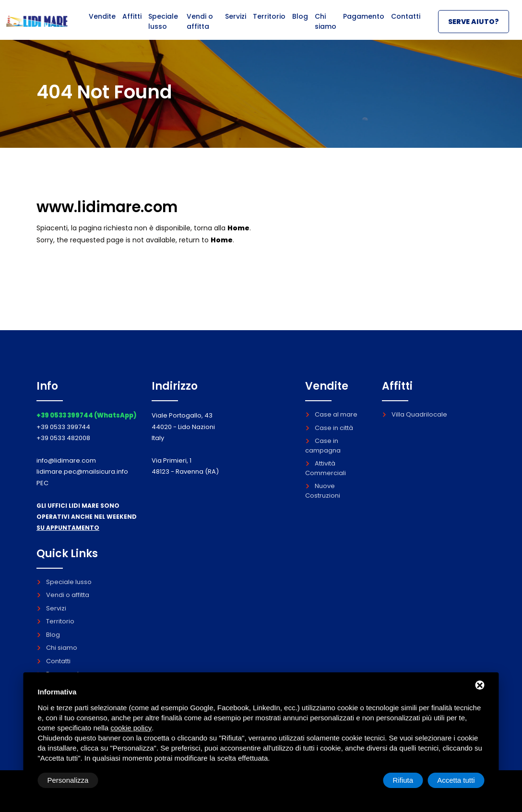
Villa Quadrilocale (415, 414)
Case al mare (331, 414)
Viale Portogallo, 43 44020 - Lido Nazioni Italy (183, 427)
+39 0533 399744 (63, 427)
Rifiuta (403, 780)
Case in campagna (323, 446)
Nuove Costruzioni (323, 491)
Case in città (329, 428)
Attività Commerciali (326, 468)
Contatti (406, 23)
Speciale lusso (162, 28)
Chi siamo (325, 28)
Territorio (270, 23)
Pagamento (364, 23)
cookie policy (131, 728)
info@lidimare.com (66, 460)
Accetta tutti (456, 780)
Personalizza (68, 780)
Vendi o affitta (199, 28)
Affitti (131, 23)
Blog (301, 23)
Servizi (237, 23)
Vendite (102, 23)
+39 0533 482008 (63, 438)
